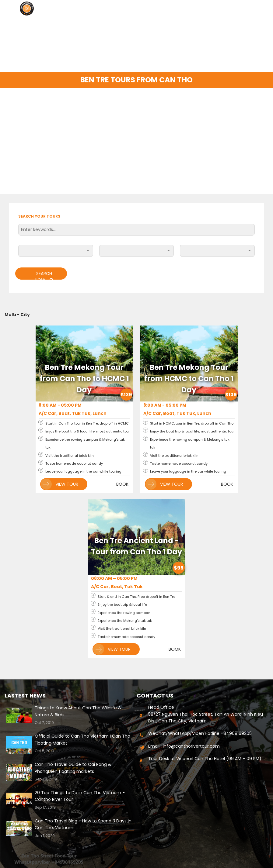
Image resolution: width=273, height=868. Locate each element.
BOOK (122, 484)
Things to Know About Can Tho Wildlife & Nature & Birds (78, 711)
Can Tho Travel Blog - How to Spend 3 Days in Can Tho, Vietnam (83, 824)
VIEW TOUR (60, 484)
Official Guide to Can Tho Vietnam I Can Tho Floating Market (82, 739)
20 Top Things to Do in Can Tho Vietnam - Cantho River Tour (80, 796)
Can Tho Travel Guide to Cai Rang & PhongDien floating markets (73, 768)
